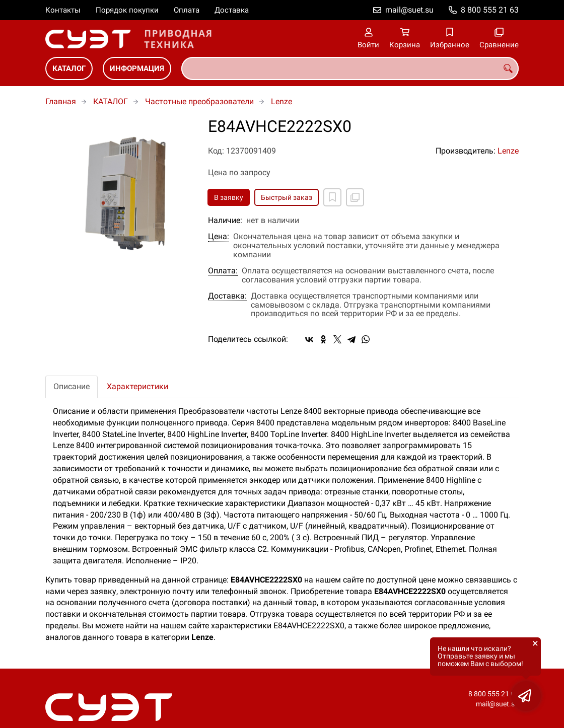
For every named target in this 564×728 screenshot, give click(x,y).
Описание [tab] (72, 386)
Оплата (187, 10)
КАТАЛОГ (69, 68)
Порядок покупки (127, 10)
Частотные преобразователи (199, 101)
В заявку (229, 197)
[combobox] (350, 68)
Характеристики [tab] (137, 386)
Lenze (281, 101)
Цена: (219, 237)
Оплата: (223, 271)
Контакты (63, 10)
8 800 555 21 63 (490, 10)
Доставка (232, 10)
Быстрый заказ (287, 197)
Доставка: (227, 296)
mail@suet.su (409, 10)
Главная (61, 101)
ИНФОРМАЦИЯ (137, 68)
